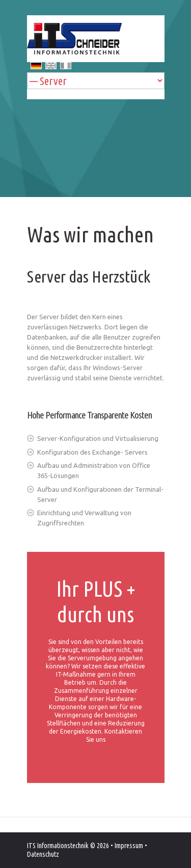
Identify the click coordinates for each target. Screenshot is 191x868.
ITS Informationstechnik (58, 846)
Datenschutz (43, 854)
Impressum (129, 846)
